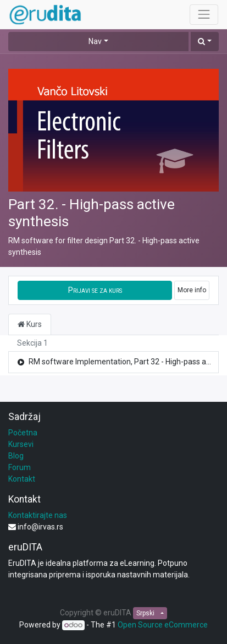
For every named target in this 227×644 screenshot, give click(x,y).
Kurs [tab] (30, 324)
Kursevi (21, 444)
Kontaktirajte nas (38, 515)
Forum (20, 467)
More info (192, 290)
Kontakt (22, 479)
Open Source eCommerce (163, 625)
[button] (205, 42)
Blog (16, 456)
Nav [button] (95, 41)
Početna (23, 433)
